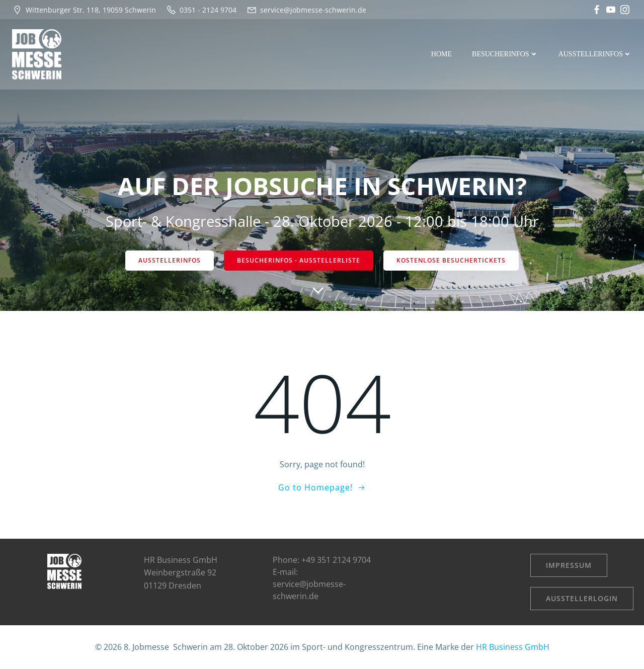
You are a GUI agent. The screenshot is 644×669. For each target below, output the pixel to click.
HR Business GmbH (513, 647)
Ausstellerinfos (595, 54)
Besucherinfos (505, 54)
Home (441, 54)
